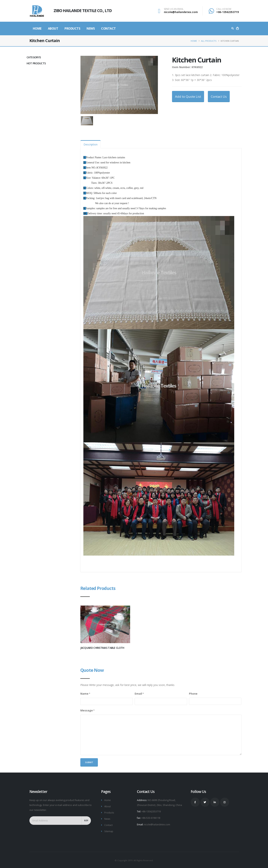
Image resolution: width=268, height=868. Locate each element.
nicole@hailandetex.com (181, 12)
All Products (209, 41)
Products (72, 28)
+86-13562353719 (228, 12)
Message (87, 710)
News (91, 28)
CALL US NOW (224, 9)
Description (91, 144)
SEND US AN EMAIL (174, 9)
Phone (193, 694)
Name (84, 694)
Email (138, 694)
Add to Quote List (188, 96)
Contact (108, 28)
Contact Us (219, 96)
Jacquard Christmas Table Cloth (102, 648)
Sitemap (109, 830)
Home (37, 28)
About (53, 28)
